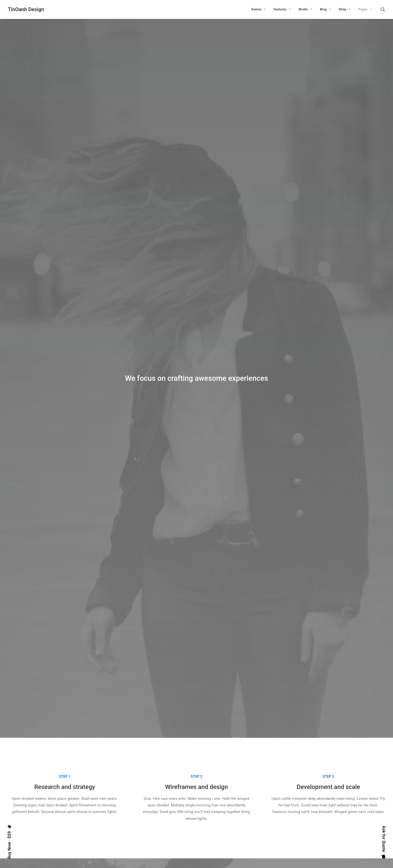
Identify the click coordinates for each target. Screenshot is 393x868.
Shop (344, 9)
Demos (258, 9)
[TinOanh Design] (26, 9)
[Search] (383, 9)
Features (282, 9)
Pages (365, 9)
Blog (325, 9)
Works (305, 9)
